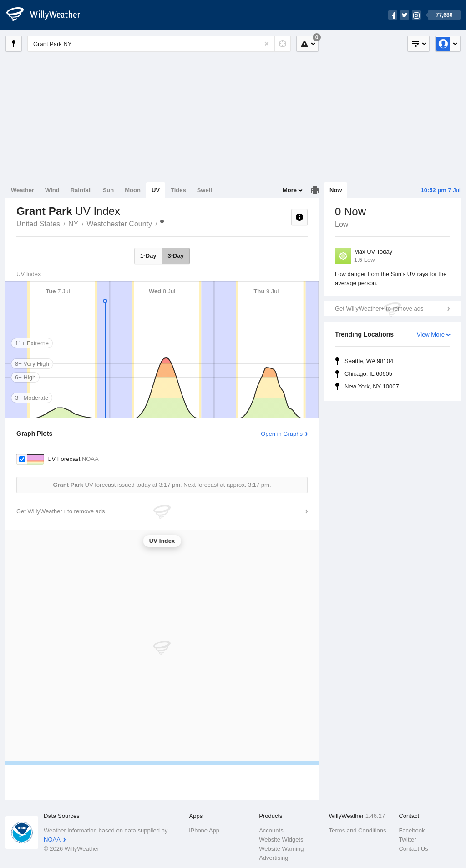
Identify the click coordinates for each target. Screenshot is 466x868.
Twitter (407, 840)
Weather (23, 190)
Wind (52, 190)
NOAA (52, 840)
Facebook (412, 830)
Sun (109, 190)
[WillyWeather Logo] (48, 15)
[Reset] (267, 44)
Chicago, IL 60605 (368, 374)
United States (38, 224)
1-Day (148, 256)
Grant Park (162, 223)
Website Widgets (281, 840)
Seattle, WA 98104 (369, 361)
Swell (205, 190)
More (290, 190)
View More (431, 334)
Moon (133, 190)
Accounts (271, 830)
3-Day (176, 256)
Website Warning (281, 849)
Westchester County (119, 224)
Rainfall (81, 190)
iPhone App (205, 830)
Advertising (274, 858)
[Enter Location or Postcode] (159, 44)
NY (73, 224)
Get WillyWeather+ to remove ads (379, 309)
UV (156, 190)
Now (336, 190)
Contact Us (413, 849)
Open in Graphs (282, 434)
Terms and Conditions (358, 830)
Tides (178, 190)
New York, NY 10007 (372, 386)
